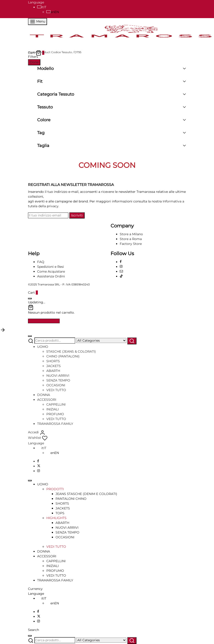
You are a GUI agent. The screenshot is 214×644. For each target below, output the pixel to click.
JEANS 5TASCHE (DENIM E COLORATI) (86, 494)
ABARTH (53, 371)
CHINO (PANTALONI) (63, 356)
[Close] (30, 299)
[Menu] (38, 22)
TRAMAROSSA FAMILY (55, 424)
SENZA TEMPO (58, 380)
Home (32, 52)
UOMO (43, 347)
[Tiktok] (121, 276)
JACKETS (54, 366)
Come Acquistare (51, 271)
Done (34, 62)
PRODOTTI (55, 489)
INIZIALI (53, 409)
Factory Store (131, 244)
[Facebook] (121, 262)
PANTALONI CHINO (71, 499)
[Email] (121, 271)
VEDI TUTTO (56, 390)
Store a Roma (131, 239)
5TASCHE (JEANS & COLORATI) (71, 351)
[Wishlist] (38, 438)
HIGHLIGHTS (56, 518)
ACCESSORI (47, 400)
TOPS (60, 513)
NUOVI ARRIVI (58, 376)
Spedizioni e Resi (51, 267)
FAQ (41, 262)
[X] (39, 466)
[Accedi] (37, 432)
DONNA (44, 395)
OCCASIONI (56, 385)
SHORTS (53, 361)
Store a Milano (131, 234)
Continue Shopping (44, 321)
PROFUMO (55, 414)
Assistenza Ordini (51, 276)
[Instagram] (121, 267)
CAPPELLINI (56, 404)
